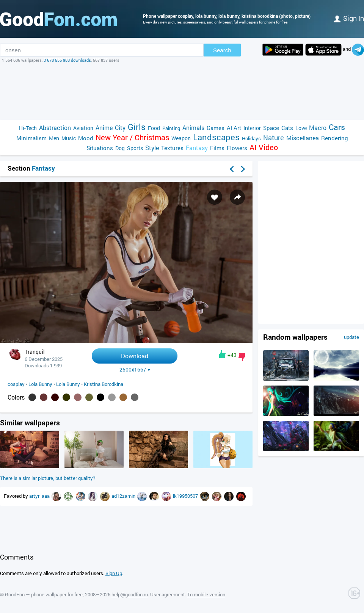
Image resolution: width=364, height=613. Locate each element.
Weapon (181, 138)
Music (69, 138)
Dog (120, 148)
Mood (86, 138)
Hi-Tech (28, 128)
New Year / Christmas (132, 137)
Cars (337, 127)
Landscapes (216, 137)
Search (222, 50)
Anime (104, 128)
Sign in (349, 18)
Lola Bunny (40, 384)
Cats (287, 128)
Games (216, 128)
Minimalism (31, 138)
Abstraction (55, 128)
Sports (135, 148)
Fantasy (197, 148)
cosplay (16, 384)
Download (135, 356)
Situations (100, 148)
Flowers (237, 148)
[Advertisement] (182, 91)
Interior (252, 128)
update (351, 337)
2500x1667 (135, 370)
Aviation (83, 128)
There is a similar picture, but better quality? (48, 478)
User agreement (168, 594)
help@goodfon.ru (130, 594)
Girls (137, 127)
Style (152, 148)
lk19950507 (186, 496)
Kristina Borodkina (104, 384)
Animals (193, 128)
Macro (318, 128)
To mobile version (206, 594)
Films (217, 148)
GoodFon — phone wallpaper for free (44, 594)
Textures (172, 148)
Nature (274, 138)
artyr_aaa (40, 496)
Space (271, 128)
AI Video (264, 147)
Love (301, 128)
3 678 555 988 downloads (67, 60)
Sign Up (114, 573)
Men (54, 138)
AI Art (234, 128)
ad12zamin (124, 496)
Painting (171, 128)
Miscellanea (303, 138)
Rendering (335, 138)
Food (154, 128)
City (120, 128)
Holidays (251, 138)
